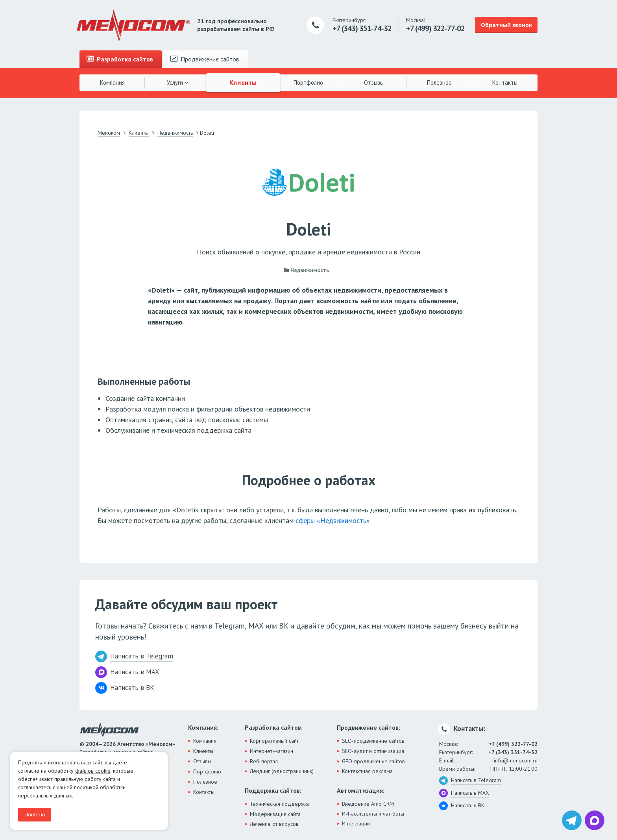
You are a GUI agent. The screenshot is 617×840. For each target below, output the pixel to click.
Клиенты (243, 82)
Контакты (505, 83)
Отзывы (374, 83)
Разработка (120, 59)
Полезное (439, 83)
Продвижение (205, 59)
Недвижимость (310, 270)
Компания (112, 83)
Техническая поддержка (280, 804)
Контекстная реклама (367, 771)
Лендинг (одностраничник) (282, 771)
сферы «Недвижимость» (333, 520)
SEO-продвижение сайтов (373, 741)
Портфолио (308, 83)
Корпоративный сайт (274, 741)
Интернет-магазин (272, 751)
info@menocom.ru (516, 760)
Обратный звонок (506, 25)
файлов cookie (93, 771)
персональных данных (45, 795)
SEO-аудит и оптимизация (373, 751)
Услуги (178, 83)
